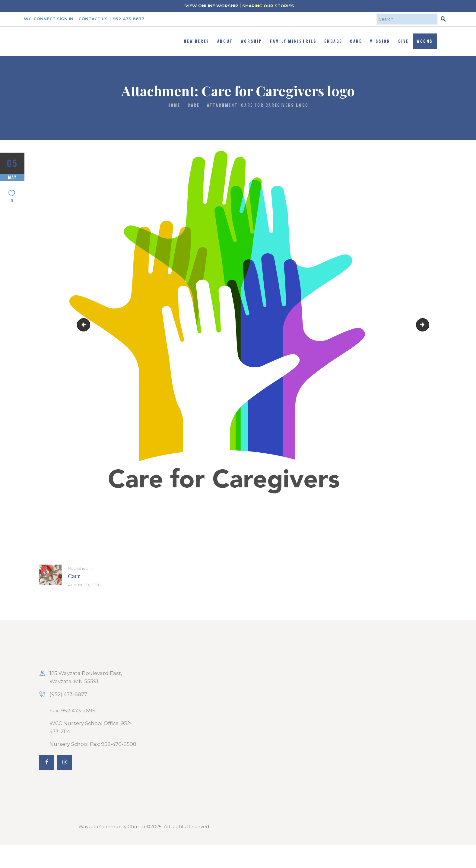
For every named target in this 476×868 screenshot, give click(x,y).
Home (174, 105)
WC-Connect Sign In (49, 19)
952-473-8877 (129, 19)
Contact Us (93, 19)
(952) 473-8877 (68, 694)
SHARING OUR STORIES (268, 6)
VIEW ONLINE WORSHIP (212, 6)
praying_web (85, 325)
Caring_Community (427, 325)
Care (194, 105)
